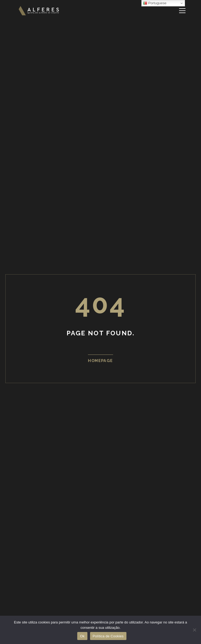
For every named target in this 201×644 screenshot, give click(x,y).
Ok (82, 636)
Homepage (100, 361)
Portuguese (155, 3)
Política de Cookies (108, 636)
